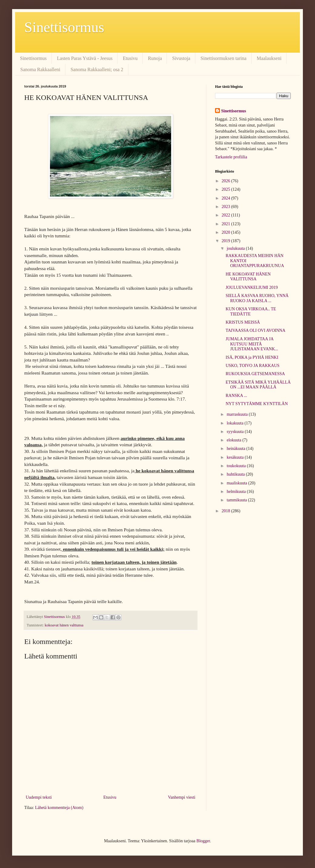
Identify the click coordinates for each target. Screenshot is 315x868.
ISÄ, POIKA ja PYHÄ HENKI (252, 357)
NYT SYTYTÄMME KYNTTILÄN (257, 404)
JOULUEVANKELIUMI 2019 (252, 287)
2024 (227, 198)
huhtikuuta (236, 474)
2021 (227, 224)
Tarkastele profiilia (231, 157)
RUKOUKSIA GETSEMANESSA (255, 374)
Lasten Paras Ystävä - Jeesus (85, 58)
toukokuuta (237, 466)
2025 (227, 189)
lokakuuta (235, 423)
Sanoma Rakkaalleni (40, 69)
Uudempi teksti (39, 797)
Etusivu (130, 58)
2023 (227, 207)
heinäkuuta (236, 449)
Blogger (203, 841)
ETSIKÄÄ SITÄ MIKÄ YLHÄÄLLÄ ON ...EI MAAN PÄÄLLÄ (258, 385)
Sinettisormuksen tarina (224, 58)
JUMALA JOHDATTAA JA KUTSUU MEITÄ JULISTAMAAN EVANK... (252, 344)
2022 (227, 215)
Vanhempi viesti (182, 797)
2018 (227, 511)
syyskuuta (236, 432)
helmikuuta (237, 492)
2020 (227, 232)
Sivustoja (181, 58)
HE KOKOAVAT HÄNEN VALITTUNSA (248, 277)
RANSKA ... (236, 396)
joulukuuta (236, 248)
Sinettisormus (64, 27)
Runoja (155, 58)
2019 (227, 241)
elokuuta (234, 440)
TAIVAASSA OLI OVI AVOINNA (255, 330)
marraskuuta (238, 414)
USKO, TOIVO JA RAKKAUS (253, 366)
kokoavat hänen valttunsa (64, 625)
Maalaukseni (269, 58)
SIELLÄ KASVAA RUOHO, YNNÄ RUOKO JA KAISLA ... (257, 298)
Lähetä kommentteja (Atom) (59, 808)
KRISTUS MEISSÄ (243, 322)
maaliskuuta (237, 483)
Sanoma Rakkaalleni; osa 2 (97, 69)
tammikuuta (237, 500)
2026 (227, 181)
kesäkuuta (235, 457)
